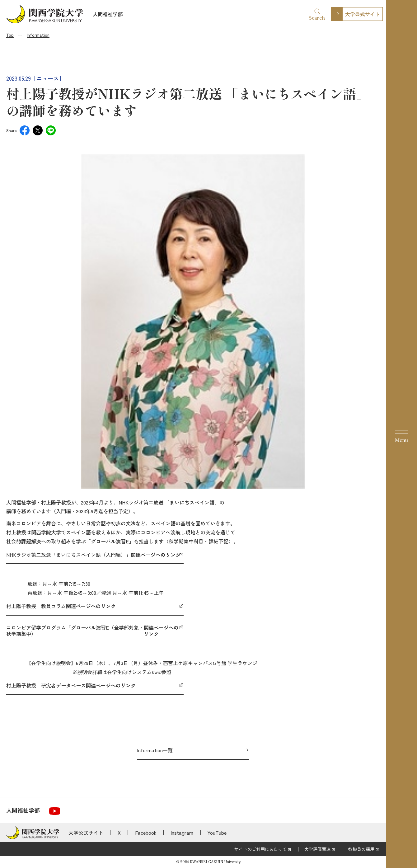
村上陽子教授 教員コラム (61, 606)
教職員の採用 (361, 849)
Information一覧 (155, 750)
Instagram (182, 833)
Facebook (146, 833)
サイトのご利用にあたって (260, 849)
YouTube (217, 833)
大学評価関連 (317, 849)
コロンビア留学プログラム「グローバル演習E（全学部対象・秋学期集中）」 (95, 631)
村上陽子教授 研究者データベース (71, 685)
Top (10, 35)
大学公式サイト (363, 14)
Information (38, 35)
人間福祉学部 (108, 14)
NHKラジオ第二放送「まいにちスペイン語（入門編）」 (93, 555)
